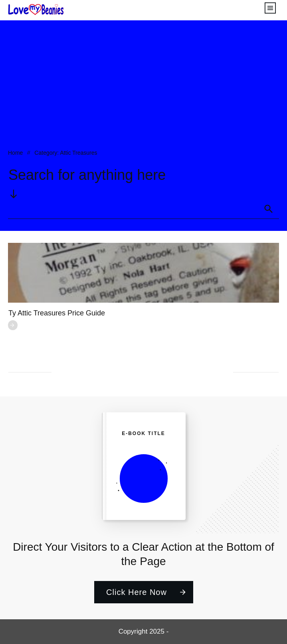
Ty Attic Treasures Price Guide (57, 313)
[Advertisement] (143, 88)
